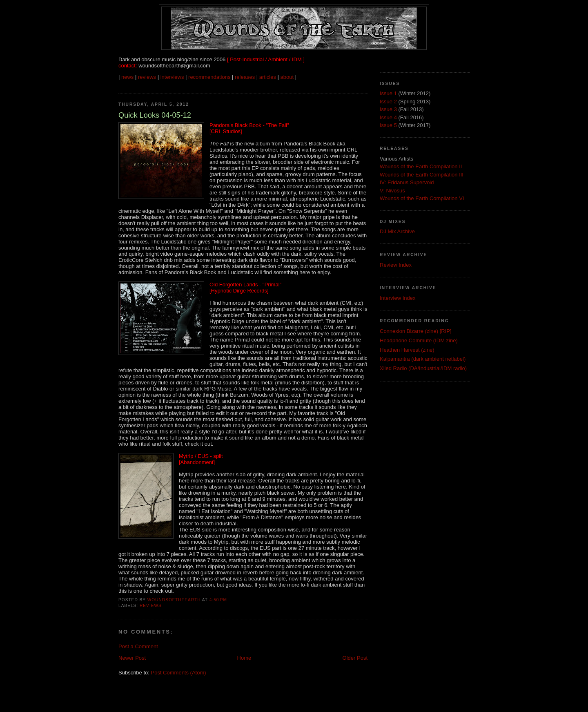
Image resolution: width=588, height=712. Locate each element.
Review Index (396, 265)
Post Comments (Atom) (179, 673)
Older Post (355, 658)
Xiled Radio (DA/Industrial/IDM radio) (423, 368)
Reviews (151, 606)
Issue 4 (388, 117)
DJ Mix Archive (397, 231)
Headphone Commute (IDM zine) (419, 340)
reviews (147, 77)
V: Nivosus (392, 191)
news (127, 77)
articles (268, 77)
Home (244, 658)
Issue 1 (388, 93)
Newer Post (132, 658)
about (287, 77)
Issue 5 (388, 125)
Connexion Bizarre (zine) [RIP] (416, 331)
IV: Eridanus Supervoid (407, 182)
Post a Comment (138, 646)
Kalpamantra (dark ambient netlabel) (423, 359)
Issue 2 (388, 102)
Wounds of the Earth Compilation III (422, 175)
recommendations (209, 77)
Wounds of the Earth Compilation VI (422, 198)
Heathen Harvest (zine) (407, 350)
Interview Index (398, 298)
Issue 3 (388, 109)
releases (245, 77)
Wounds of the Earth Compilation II (421, 166)
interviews (172, 77)
